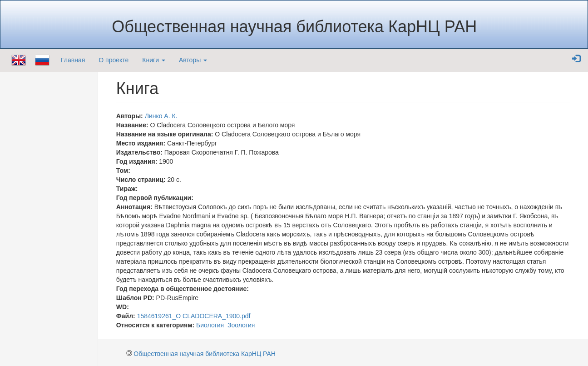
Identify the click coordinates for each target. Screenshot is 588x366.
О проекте (114, 60)
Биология (210, 325)
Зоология (241, 325)
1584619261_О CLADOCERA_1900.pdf (194, 316)
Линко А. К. (161, 116)
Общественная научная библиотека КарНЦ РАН (205, 354)
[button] (576, 59)
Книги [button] (154, 60)
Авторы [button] (193, 60)
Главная (73, 60)
